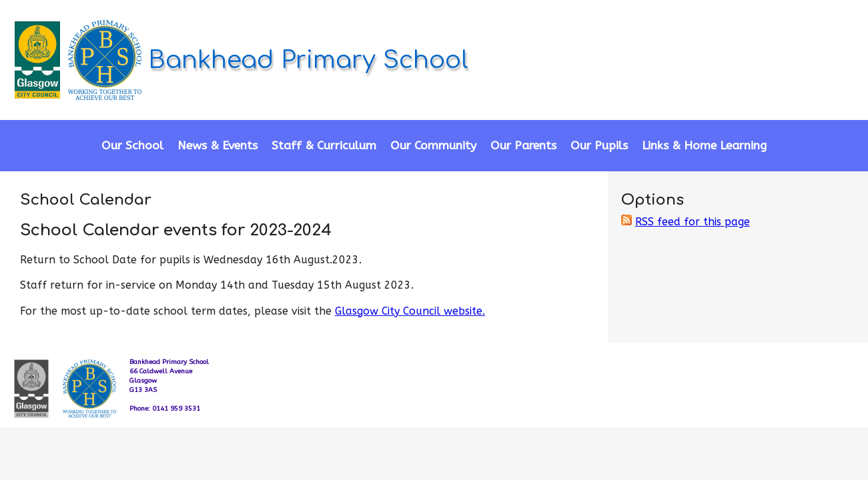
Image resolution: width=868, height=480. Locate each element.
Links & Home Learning (704, 146)
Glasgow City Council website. (410, 311)
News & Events (218, 146)
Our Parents (523, 146)
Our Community (433, 146)
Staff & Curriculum (324, 146)
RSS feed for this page (693, 222)
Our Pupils (599, 146)
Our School (132, 146)
